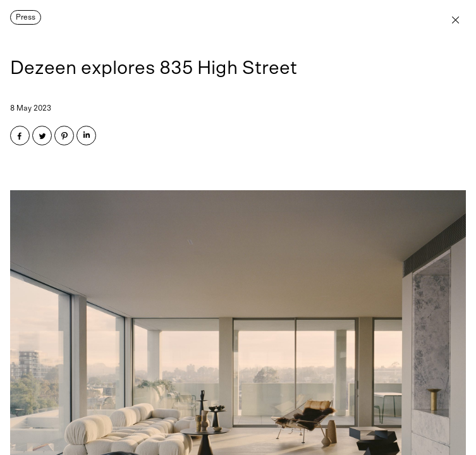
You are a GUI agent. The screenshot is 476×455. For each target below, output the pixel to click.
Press (26, 17)
